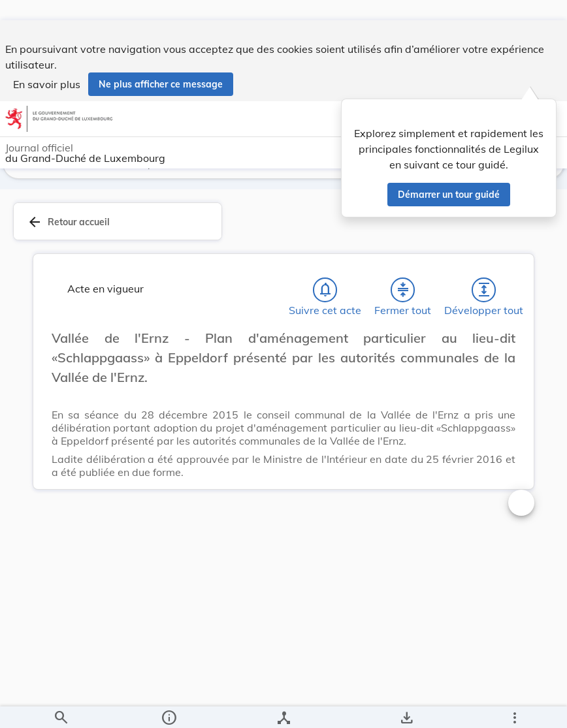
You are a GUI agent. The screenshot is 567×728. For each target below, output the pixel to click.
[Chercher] (61, 707)
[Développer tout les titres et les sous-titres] (484, 301)
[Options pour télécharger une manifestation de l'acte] (406, 707)
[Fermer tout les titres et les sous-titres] (403, 301)
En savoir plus (47, 64)
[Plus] (514, 707)
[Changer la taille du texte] (521, 364)
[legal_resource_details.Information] (169, 707)
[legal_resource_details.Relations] (283, 707)
